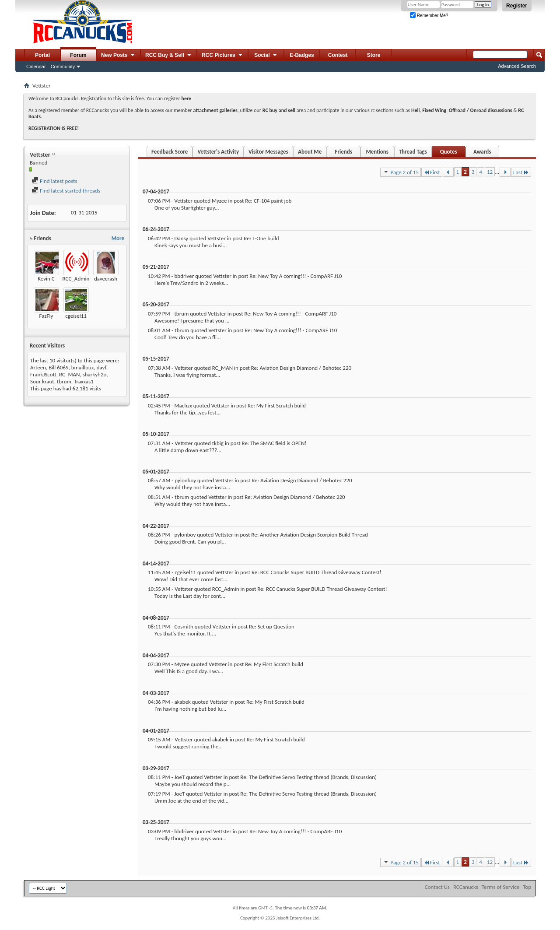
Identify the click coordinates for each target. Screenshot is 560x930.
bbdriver (184, 276)
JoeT (179, 777)
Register (517, 6)
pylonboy (185, 480)
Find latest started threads (66, 191)
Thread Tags (413, 152)
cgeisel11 (76, 316)
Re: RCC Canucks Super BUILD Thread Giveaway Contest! (316, 572)
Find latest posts (54, 181)
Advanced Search (517, 66)
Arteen (38, 367)
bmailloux (83, 367)
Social (266, 56)
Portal (42, 55)
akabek (182, 702)
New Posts (118, 56)
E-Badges (302, 55)
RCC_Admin (76, 279)
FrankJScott (43, 374)
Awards (482, 152)
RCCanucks (466, 887)
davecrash (106, 279)
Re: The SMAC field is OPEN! (274, 443)
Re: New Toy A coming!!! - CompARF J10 (296, 276)
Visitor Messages (268, 152)
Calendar (36, 67)
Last (521, 172)
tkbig (218, 443)
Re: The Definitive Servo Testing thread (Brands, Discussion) (308, 777)
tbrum (64, 381)
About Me (310, 152)
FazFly (46, 316)
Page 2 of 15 (401, 172)
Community (63, 67)
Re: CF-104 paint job (268, 201)
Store (374, 55)
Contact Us (437, 887)
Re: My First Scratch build (277, 405)
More (118, 238)
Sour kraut (42, 381)
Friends (343, 152)
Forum (78, 55)
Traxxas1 (84, 381)
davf (101, 367)
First (432, 172)
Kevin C (46, 279)
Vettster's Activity (218, 152)
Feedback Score (170, 152)
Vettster (183, 201)
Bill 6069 (58, 367)
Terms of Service (500, 887)
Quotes (449, 152)
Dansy (181, 238)
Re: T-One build (261, 238)
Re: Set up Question (272, 626)
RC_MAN (69, 374)
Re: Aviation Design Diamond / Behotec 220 (301, 368)
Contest (338, 55)
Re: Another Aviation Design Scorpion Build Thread (309, 535)
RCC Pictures (222, 56)
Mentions (377, 152)
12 (490, 172)
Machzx (183, 405)
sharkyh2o (95, 374)
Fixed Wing (434, 110)
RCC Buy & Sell (169, 56)
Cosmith (184, 626)
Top (527, 887)
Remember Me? (429, 16)
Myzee (219, 201)
